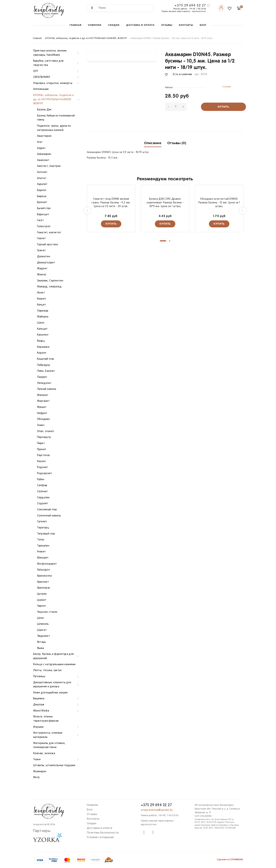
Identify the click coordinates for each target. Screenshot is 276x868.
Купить (223, 107)
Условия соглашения (100, 837)
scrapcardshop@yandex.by (157, 810)
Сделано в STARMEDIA (230, 860)
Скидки (114, 25)
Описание (153, 143)
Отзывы (167, 25)
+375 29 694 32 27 (190, 6)
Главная (75, 25)
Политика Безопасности (103, 833)
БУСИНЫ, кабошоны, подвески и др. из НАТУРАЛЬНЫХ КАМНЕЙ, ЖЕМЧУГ (86, 38)
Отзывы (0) (177, 143)
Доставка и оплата (140, 25)
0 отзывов (227, 87)
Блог (203, 25)
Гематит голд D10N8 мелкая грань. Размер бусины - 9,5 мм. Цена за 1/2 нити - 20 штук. (111, 203)
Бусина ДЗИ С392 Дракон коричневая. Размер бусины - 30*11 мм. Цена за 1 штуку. (165, 203)
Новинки (95, 25)
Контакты (186, 25)
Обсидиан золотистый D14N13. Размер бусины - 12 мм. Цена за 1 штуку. (219, 203)
